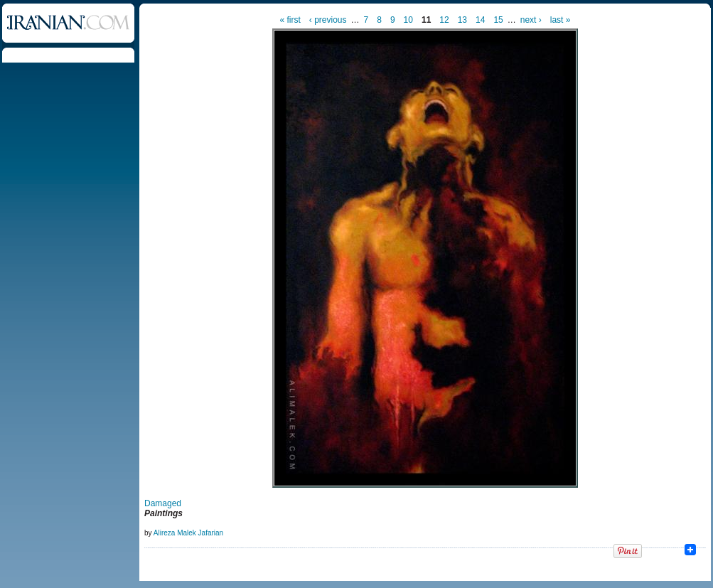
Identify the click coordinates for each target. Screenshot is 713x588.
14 (480, 20)
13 (462, 20)
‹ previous (328, 20)
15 (498, 20)
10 (408, 20)
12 (444, 20)
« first (290, 20)
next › (531, 20)
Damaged (163, 503)
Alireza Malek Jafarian (188, 533)
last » (561, 20)
